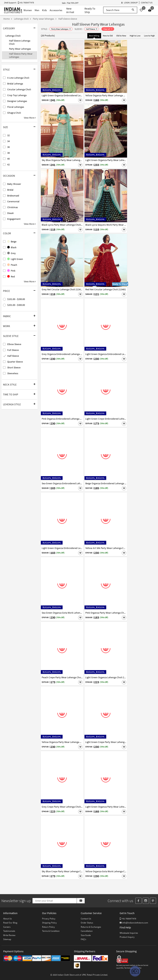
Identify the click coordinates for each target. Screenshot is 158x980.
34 (8, 141)
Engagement (14, 219)
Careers (7, 927)
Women (28, 10)
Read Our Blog (10, 923)
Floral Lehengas (16, 107)
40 (8, 159)
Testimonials (9, 931)
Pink (11, 271)
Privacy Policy (49, 919)
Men (37, 10)
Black (12, 247)
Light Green (15, 259)
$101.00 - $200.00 (16, 299)
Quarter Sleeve (15, 362)
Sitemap (7, 939)
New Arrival (70, 10)
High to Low (135, 36)
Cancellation (87, 931)
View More (30, 118)
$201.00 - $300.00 (16, 305)
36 (8, 147)
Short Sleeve (14, 367)
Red (11, 276)
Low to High (149, 36)
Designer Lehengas (17, 101)
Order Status (87, 923)
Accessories (56, 10)
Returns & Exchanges (91, 927)
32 (8, 135)
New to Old (108, 36)
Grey (11, 253)
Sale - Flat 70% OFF (70, 3)
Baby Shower (14, 184)
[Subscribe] (81, 901)
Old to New (121, 36)
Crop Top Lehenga (17, 95)
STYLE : (45, 29)
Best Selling (94, 36)
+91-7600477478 (128, 919)
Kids (44, 10)
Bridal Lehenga (15, 84)
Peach (12, 265)
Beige (12, 242)
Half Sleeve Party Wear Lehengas (21, 55)
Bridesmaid (13, 196)
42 (8, 164)
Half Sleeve (13, 356)
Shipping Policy (49, 923)
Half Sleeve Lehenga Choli (20, 42)
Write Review (9, 935)
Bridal (10, 190)
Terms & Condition (51, 931)
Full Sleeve (13, 350)
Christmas (13, 207)
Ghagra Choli (14, 113)
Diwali (10, 213)
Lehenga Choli (13, 36)
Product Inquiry (127, 937)
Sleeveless (13, 373)
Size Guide (86, 935)
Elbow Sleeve (14, 344)
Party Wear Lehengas (20, 49)
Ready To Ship (90, 10)
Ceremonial (13, 201)
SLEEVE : (79, 29)
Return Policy (48, 927)
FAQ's (83, 939)
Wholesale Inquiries (129, 933)
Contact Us (147, 3)
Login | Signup (129, 3)
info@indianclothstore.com (134, 923)
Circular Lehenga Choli (19, 89)
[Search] (133, 10)
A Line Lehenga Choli (18, 78)
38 (8, 153)
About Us (7, 919)
